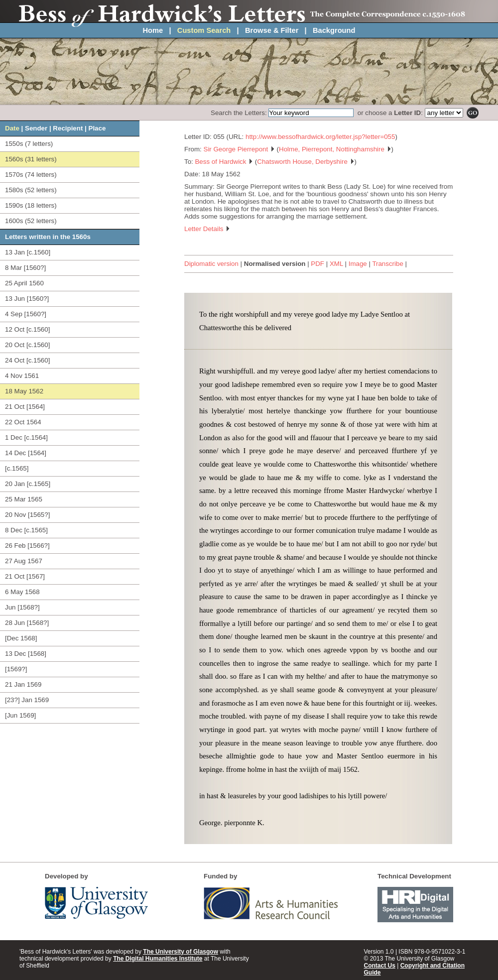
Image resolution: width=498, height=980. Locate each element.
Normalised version (275, 264)
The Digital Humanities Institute (158, 959)
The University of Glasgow (181, 952)
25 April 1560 (24, 283)
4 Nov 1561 (22, 376)
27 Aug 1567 (24, 561)
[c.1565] (17, 468)
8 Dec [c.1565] (26, 530)
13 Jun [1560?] (27, 299)
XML (336, 264)
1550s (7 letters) (29, 144)
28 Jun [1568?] (27, 623)
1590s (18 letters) (31, 205)
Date (12, 128)
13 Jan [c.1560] (28, 252)
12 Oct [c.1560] (27, 329)
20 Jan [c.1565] (28, 484)
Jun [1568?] (22, 607)
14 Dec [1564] (26, 453)
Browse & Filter (272, 30)
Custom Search (204, 30)
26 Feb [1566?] (27, 546)
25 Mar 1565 (24, 499)
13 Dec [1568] (26, 654)
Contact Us (380, 966)
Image (358, 264)
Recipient (68, 128)
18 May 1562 (24, 391)
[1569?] (16, 669)
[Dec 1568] (21, 638)
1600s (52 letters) (31, 221)
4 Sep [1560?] (26, 314)
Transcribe (387, 264)
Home (153, 30)
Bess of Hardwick (224, 162)
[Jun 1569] (20, 715)
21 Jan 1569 (23, 684)
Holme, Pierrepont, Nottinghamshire (335, 149)
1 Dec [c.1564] (26, 437)
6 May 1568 (22, 592)
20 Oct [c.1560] (27, 345)
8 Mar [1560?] (25, 268)
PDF (317, 264)
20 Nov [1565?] (27, 515)
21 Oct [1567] (25, 576)
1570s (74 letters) (31, 175)
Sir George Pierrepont (239, 149)
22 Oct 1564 (23, 422)
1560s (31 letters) (31, 159)
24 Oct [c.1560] (27, 360)
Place (97, 128)
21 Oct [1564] (25, 407)
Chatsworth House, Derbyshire (306, 162)
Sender (36, 128)
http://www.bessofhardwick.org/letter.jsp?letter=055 (320, 137)
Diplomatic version (211, 264)
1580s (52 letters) (31, 190)
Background (334, 30)
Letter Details (207, 229)
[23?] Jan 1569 (27, 700)
